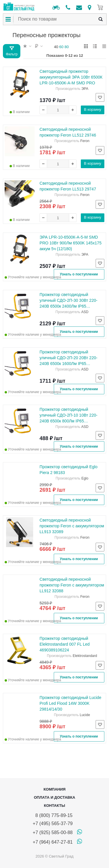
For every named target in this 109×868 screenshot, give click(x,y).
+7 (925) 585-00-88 (53, 832)
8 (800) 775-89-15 (53, 815)
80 (67, 47)
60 (61, 47)
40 (56, 47)
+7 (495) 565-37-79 (53, 823)
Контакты (54, 806)
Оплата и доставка (54, 797)
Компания (55, 789)
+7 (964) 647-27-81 (53, 842)
